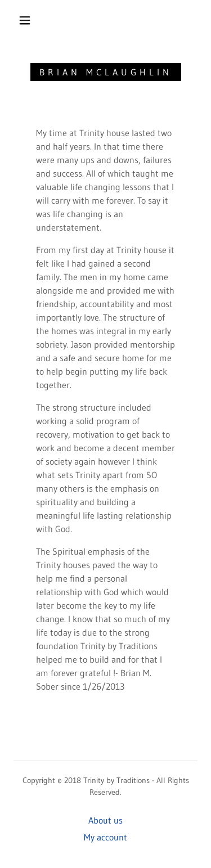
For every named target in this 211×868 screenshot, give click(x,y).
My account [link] (105, 837)
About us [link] (105, 820)
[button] (25, 20)
